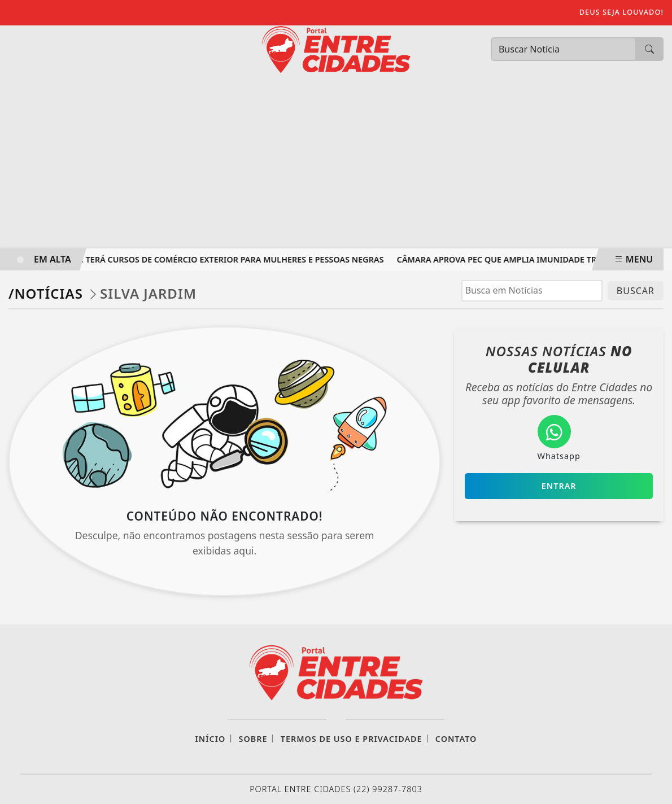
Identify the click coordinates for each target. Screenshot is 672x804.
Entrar (559, 486)
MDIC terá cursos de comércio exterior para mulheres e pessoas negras (228, 259)
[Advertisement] (336, 164)
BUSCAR (636, 291)
